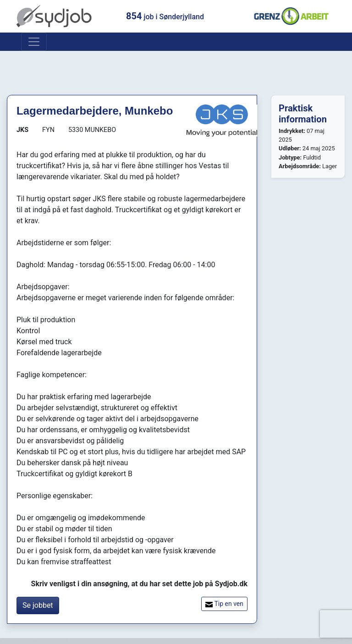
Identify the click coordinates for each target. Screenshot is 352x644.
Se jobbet (38, 605)
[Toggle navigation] (34, 42)
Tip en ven (224, 604)
